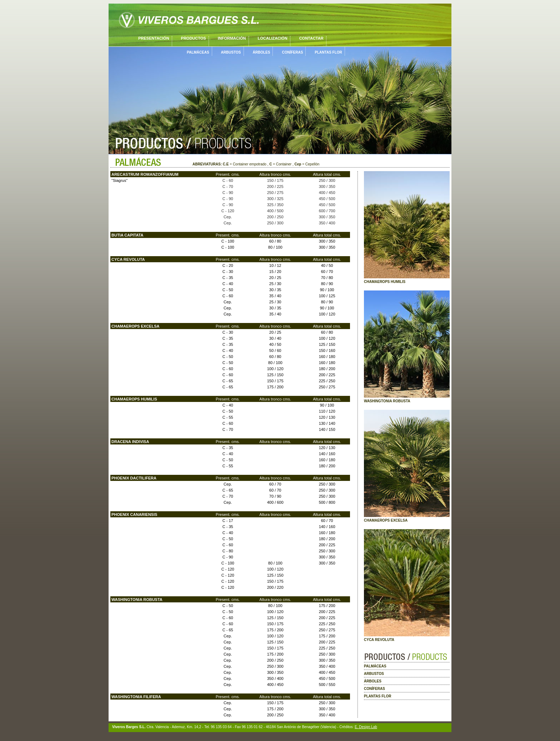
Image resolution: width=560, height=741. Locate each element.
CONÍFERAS (292, 52)
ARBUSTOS (231, 52)
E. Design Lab (366, 727)
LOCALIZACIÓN (273, 38)
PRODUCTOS (194, 38)
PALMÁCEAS (198, 52)
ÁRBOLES (262, 52)
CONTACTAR (311, 38)
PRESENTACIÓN (154, 38)
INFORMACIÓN (232, 38)
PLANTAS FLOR (328, 52)
